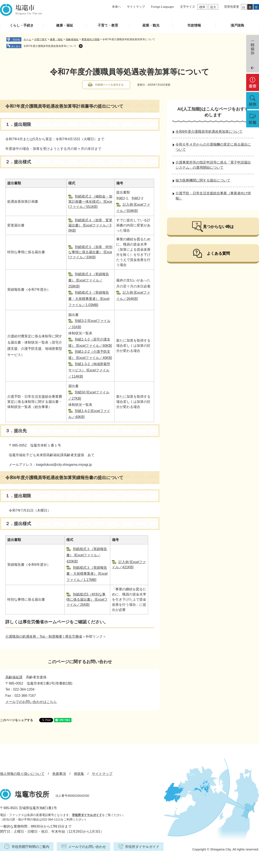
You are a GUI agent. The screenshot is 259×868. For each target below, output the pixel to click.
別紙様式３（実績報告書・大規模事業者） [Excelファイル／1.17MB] (87, 574)
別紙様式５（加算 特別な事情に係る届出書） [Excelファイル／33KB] (90, 252)
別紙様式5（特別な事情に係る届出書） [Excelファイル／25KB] (87, 599)
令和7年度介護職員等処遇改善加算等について (50, 46)
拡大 (213, 7)
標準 (202, 7)
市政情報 (194, 25)
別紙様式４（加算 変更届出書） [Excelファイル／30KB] (90, 225)
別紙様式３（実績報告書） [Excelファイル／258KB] (89, 280)
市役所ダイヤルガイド (87, 815)
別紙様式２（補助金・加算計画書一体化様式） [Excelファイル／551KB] (90, 202)
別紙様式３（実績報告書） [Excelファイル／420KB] (87, 555)
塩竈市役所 (32, 794)
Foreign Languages (162, 7)
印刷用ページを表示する (109, 85)
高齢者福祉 (72, 39)
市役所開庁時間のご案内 (30, 847)
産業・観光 (151, 25)
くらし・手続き (22, 25)
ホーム (27, 39)
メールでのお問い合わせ (87, 847)
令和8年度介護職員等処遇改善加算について (209, 132)
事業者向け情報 (91, 39)
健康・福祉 (65, 25)
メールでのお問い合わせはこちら (31, 702)
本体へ (116, 7)
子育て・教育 (108, 25)
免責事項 (59, 774)
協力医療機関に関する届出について (203, 180)
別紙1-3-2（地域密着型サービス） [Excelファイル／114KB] (89, 370)
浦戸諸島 (237, 25)
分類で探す (41, 39)
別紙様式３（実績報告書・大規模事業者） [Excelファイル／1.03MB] (89, 299)
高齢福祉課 (14, 677)
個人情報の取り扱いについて (22, 774)
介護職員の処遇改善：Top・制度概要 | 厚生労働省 (44, 636)
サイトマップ (136, 7)
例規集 (79, 774)
